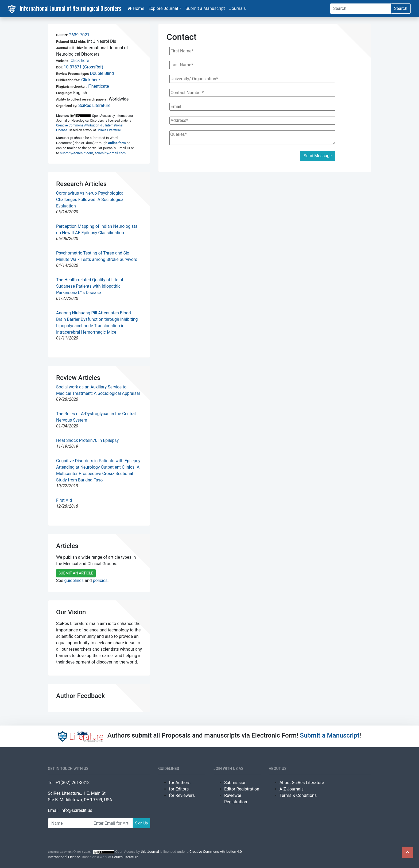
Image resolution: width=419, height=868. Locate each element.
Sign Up (142, 823)
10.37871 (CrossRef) (83, 67)
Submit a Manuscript (205, 8)
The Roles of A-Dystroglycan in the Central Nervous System (96, 417)
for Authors (180, 783)
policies (100, 580)
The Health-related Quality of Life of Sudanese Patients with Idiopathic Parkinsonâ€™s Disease (90, 286)
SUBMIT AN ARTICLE (76, 573)
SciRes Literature (94, 105)
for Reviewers (182, 795)
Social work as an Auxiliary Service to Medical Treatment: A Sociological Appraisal (98, 390)
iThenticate (98, 86)
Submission (235, 783)
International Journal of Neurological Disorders (65, 8)
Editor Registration (242, 789)
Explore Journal (163, 8)
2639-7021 (79, 35)
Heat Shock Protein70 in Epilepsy (87, 440)
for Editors (179, 789)
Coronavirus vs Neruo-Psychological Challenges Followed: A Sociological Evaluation (90, 200)
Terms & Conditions (298, 795)
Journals (238, 8)
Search (401, 8)
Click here (80, 61)
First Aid (64, 500)
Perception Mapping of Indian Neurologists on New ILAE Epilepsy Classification (97, 229)
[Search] (360, 9)
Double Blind (102, 73)
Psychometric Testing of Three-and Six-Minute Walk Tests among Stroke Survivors (97, 256)
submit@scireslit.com (77, 153)
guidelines (74, 580)
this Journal (150, 852)
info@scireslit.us (76, 810)
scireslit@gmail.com (110, 153)
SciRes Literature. (109, 130)
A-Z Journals (292, 789)
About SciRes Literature (302, 783)
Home (136, 8)
